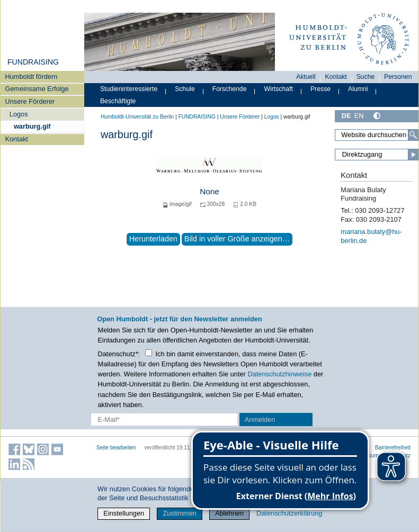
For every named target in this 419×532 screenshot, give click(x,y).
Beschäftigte (118, 101)
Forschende (230, 89)
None (209, 191)
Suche (366, 77)
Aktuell (306, 77)
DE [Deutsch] (346, 116)
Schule (185, 89)
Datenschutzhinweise (279, 374)
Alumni (358, 89)
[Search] (413, 135)
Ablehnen (229, 513)
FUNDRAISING (33, 62)
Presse (320, 89)
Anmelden (260, 420)
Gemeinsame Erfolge (37, 89)
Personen (398, 77)
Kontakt (16, 139)
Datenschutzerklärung (289, 513)
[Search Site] (377, 135)
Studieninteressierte (129, 89)
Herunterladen (153, 239)
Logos (19, 114)
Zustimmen (179, 513)
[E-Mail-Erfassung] (164, 420)
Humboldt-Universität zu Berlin (137, 117)
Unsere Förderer (30, 101)
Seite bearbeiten (116, 448)
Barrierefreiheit (393, 448)
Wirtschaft (278, 89)
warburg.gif (32, 126)
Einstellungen (124, 513)
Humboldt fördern (31, 76)
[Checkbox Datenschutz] (149, 353)
